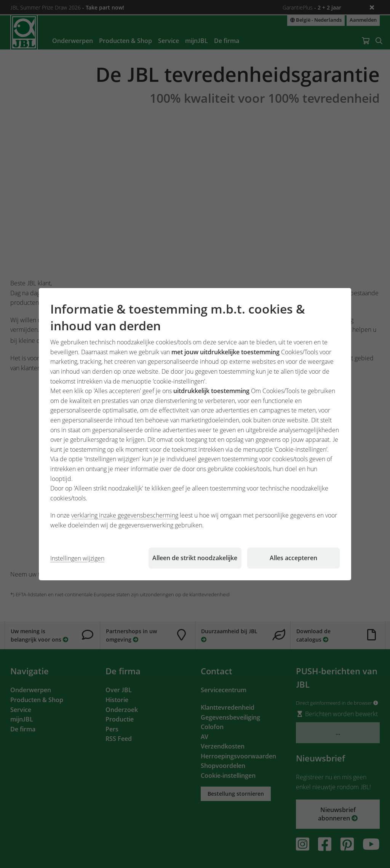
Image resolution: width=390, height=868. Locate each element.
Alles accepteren (293, 558)
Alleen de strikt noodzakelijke (195, 558)
